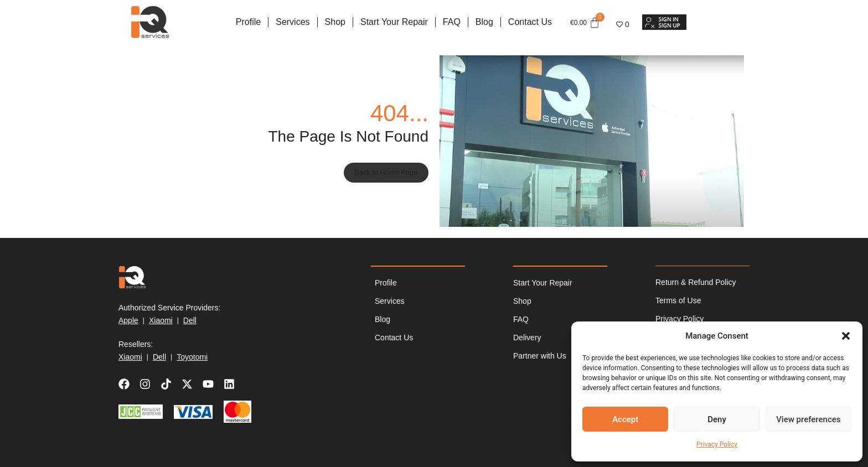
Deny (717, 419)
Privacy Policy (717, 444)
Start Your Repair (394, 22)
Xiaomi (161, 320)
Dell (190, 320)
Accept (625, 419)
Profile (248, 22)
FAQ (452, 22)
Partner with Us (540, 356)
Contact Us (530, 22)
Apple (128, 320)
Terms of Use (678, 301)
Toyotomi (192, 357)
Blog (484, 22)
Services (293, 22)
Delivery (527, 338)
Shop (335, 22)
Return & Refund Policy (696, 283)
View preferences (808, 419)
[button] (846, 336)
